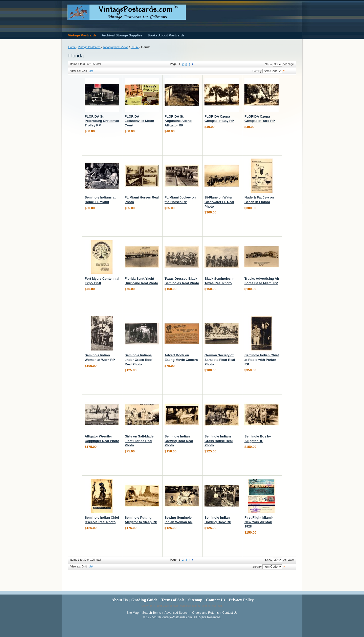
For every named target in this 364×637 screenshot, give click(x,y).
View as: (75, 71)
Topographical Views (116, 47)
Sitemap (195, 600)
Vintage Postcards (89, 47)
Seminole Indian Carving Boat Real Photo (179, 441)
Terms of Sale (173, 600)
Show (269, 64)
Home (72, 47)
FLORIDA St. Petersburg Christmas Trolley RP (102, 121)
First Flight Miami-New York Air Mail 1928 (259, 522)
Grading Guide (144, 600)
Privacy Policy (241, 600)
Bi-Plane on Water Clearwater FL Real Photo (219, 202)
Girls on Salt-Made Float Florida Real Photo (139, 441)
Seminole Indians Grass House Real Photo (219, 441)
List (91, 71)
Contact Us (216, 600)
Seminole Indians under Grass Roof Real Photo (139, 360)
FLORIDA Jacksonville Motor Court (139, 121)
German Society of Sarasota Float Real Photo (220, 360)
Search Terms (152, 613)
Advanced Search (177, 613)
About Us (120, 600)
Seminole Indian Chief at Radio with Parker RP (262, 360)
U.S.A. (135, 47)
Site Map (133, 613)
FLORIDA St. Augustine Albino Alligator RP (178, 121)
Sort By (257, 71)
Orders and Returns (205, 613)
